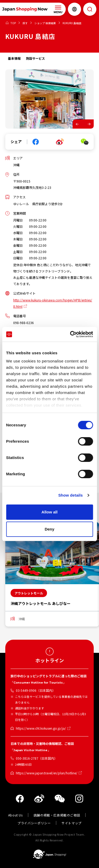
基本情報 (14, 58)
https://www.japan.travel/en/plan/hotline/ (47, 773)
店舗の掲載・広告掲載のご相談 (57, 815)
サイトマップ (72, 823)
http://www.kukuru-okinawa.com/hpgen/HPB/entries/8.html (53, 303)
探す (25, 23)
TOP (13, 23)
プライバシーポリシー (34, 823)
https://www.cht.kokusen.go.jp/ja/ (41, 728)
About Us (15, 815)
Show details (71, 495)
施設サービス (35, 58)
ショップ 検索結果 (45, 23)
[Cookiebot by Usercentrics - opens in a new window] (70, 334)
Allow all (49, 512)
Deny (49, 529)
